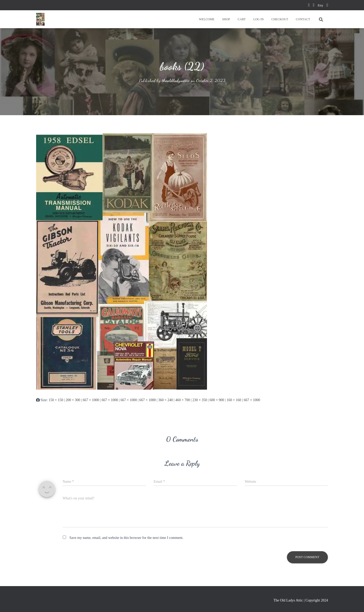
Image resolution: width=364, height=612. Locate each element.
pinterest (314, 6)
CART (242, 19)
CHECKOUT (280, 19)
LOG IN (258, 19)
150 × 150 (56, 400)
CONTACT (303, 19)
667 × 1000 (91, 400)
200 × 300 (73, 400)
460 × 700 (183, 400)
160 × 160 (234, 400)
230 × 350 (200, 400)
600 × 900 (217, 400)
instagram (327, 6)
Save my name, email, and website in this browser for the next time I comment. (126, 538)
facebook (309, 6)
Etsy (320, 5)
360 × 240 (166, 400)
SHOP (226, 19)
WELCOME (207, 19)
